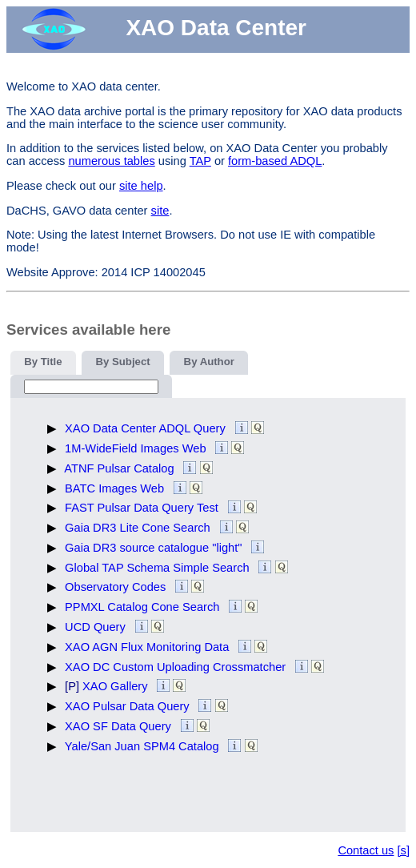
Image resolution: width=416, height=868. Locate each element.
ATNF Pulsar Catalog (120, 468)
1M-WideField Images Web (137, 448)
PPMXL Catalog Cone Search (144, 607)
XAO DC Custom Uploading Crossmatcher (177, 667)
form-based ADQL (275, 161)
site (160, 211)
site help (141, 186)
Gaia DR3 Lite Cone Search (139, 528)
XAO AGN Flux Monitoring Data (148, 647)
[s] (404, 850)
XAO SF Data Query (120, 726)
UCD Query (97, 627)
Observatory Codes (117, 587)
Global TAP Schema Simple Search (159, 568)
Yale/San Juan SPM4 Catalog (144, 746)
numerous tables (111, 161)
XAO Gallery (117, 686)
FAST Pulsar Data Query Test (143, 508)
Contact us (366, 850)
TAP (200, 161)
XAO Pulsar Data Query (129, 706)
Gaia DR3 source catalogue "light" (155, 548)
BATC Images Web (116, 488)
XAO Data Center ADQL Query (147, 428)
